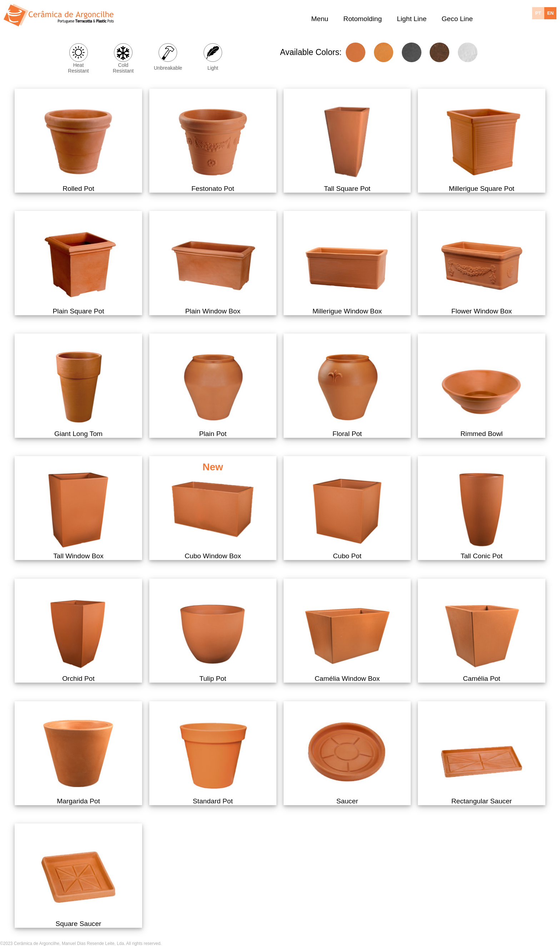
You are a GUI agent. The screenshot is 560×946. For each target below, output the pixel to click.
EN (550, 13)
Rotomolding (362, 18)
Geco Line (457, 18)
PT (538, 13)
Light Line (412, 18)
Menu (320, 18)
